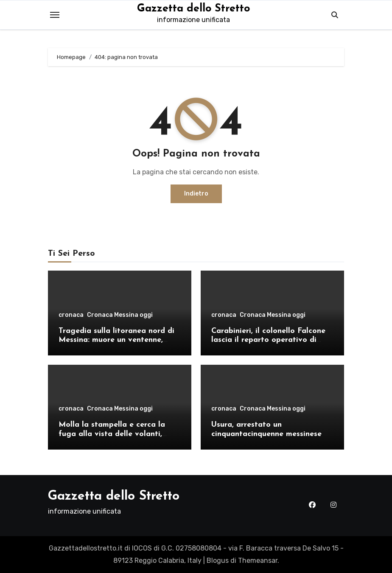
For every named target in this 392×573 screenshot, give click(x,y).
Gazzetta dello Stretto (193, 9)
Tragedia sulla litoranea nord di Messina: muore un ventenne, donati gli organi (116, 340)
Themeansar (258, 560)
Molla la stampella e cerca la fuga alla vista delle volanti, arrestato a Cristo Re (112, 434)
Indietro (196, 194)
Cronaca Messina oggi (120, 315)
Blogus (218, 560)
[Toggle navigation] (55, 15)
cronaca (71, 315)
